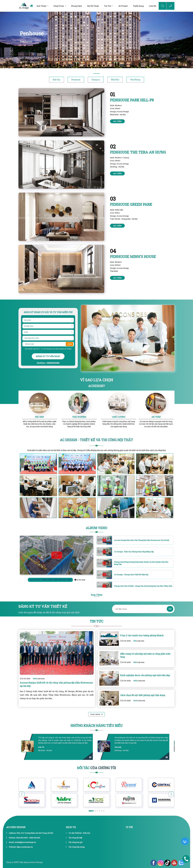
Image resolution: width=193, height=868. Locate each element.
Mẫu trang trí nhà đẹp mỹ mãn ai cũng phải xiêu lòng (145, 655)
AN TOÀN (156, 417)
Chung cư (96, 80)
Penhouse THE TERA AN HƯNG (138, 152)
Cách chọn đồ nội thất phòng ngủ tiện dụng (143, 695)
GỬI (170, 609)
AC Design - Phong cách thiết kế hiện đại (131, 575)
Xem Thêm (97, 595)
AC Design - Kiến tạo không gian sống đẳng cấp (134, 552)
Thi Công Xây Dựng (77, 847)
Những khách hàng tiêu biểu (96, 726)
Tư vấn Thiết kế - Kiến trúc (79, 833)
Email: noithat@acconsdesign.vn (22, 842)
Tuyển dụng (138, 6)
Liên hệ (152, 6)
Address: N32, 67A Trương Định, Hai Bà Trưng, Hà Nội (31, 833)
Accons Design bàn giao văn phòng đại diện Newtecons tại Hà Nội (142, 540)
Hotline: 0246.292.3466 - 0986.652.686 (24, 838)
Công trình (59, 6)
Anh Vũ (42, 747)
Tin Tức (96, 621)
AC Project (123, 6)
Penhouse (76, 80)
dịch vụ (71, 827)
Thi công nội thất (75, 838)
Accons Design (16, 827)
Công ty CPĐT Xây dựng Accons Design (25, 862)
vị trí (129, 827)
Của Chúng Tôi (96, 768)
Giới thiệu (41, 6)
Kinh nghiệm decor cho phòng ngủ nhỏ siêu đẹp (145, 675)
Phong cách (77, 6)
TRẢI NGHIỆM (79, 417)
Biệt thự (57, 80)
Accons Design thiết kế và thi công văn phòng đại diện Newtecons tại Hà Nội (56, 684)
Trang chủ (23, 62)
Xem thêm (95, 714)
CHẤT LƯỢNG (119, 417)
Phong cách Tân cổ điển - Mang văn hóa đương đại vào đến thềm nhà (143, 586)
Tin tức (108, 6)
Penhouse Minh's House (133, 257)
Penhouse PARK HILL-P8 (132, 100)
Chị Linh (118, 747)
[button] (171, 794)
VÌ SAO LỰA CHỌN (97, 380)
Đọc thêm (117, 121)
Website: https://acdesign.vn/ (21, 847)
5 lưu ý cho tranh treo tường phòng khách (142, 635)
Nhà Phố (115, 80)
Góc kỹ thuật (93, 6)
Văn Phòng (135, 80)
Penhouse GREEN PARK (131, 204)
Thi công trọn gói (76, 842)
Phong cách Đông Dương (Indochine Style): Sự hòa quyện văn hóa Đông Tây (141, 563)
